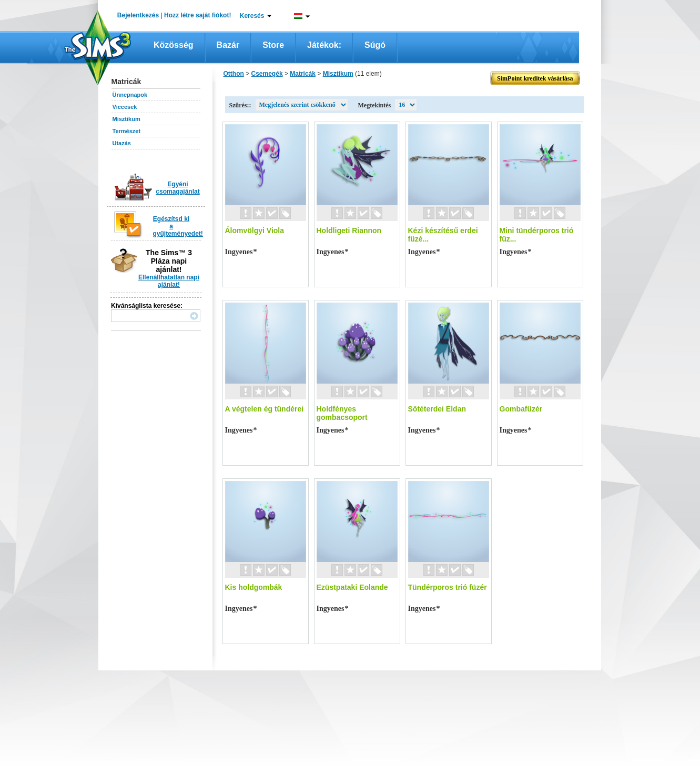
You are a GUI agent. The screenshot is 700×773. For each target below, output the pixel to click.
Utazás (122, 143)
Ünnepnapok (130, 95)
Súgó (375, 45)
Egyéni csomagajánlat (177, 188)
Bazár (228, 45)
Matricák (303, 74)
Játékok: (324, 45)
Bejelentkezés (138, 15)
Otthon (234, 74)
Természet (127, 131)
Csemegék (267, 74)
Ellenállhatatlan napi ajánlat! (169, 281)
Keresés (252, 16)
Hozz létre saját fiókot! (197, 15)
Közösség (174, 45)
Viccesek (125, 107)
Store (273, 45)
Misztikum (126, 119)
